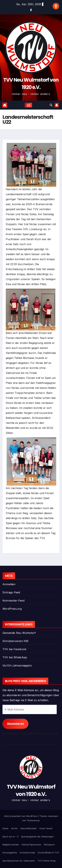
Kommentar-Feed (13, 601)
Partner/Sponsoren (31, 845)
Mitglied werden (11, 845)
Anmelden (9, 584)
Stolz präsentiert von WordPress (21, 816)
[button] (51, 105)
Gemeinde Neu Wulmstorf (19, 633)
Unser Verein (46, 828)
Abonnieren (15, 724)
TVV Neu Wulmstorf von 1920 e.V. (31, 790)
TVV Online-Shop (47, 861)
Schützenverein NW (15, 641)
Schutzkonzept (27, 853)
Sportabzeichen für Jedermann (19, 861)
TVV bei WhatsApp (15, 657)
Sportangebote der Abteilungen (37, 837)
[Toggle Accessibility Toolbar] (56, 6)
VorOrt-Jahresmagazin (17, 665)
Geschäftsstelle (28, 828)
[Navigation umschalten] (28, 105)
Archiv (14, 828)
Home (5, 828)
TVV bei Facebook (14, 649)
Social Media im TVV (48, 853)
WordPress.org (12, 609)
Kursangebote (10, 853)
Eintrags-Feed (11, 592)
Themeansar (33, 820)
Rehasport (49, 845)
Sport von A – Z (10, 837)
